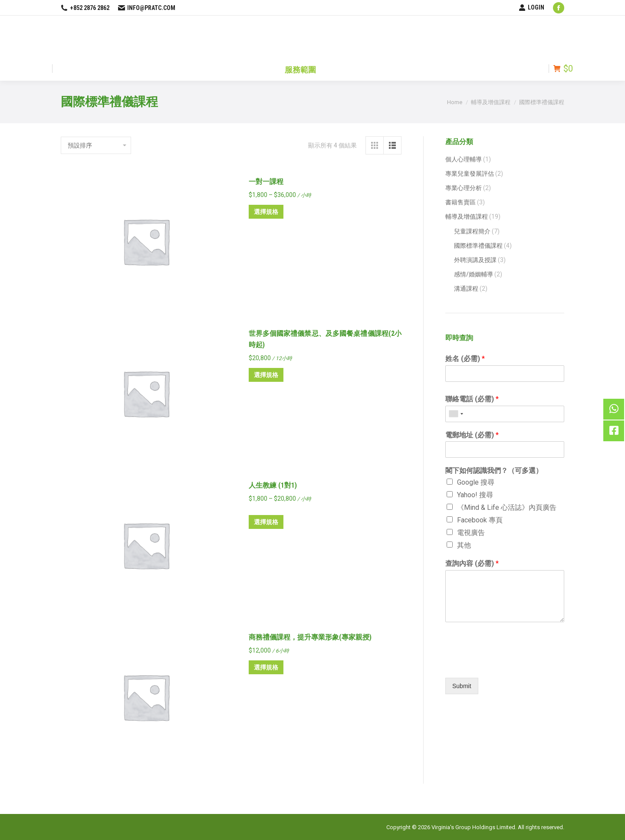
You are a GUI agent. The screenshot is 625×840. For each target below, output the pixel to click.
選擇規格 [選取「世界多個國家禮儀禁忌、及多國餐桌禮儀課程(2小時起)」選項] (266, 375)
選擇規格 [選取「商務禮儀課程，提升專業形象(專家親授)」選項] (266, 667)
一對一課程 (266, 182)
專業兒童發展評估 (470, 174)
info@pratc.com (147, 8)
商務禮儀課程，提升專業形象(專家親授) (310, 637)
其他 (464, 545)
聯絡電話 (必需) (472, 399)
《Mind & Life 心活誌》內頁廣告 (507, 507)
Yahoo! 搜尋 (475, 495)
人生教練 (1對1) (273, 485)
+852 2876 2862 (85, 8)
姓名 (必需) (465, 359)
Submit (462, 686)
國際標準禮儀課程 (478, 246)
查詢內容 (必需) (472, 563)
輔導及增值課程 (467, 217)
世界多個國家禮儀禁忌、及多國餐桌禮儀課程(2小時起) (325, 339)
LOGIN (531, 7)
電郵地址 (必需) (472, 435)
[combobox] (456, 414)
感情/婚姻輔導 (474, 274)
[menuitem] (301, 69)
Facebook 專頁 (480, 520)
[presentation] (505, 663)
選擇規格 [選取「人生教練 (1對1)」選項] (266, 522)
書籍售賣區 (461, 202)
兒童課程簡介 (472, 231)
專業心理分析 (464, 188)
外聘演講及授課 (475, 260)
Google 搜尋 (476, 482)
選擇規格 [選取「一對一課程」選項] (266, 212)
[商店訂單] (96, 145)
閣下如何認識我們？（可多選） (494, 471)
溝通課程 (466, 289)
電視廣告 (471, 533)
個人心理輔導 (464, 159)
